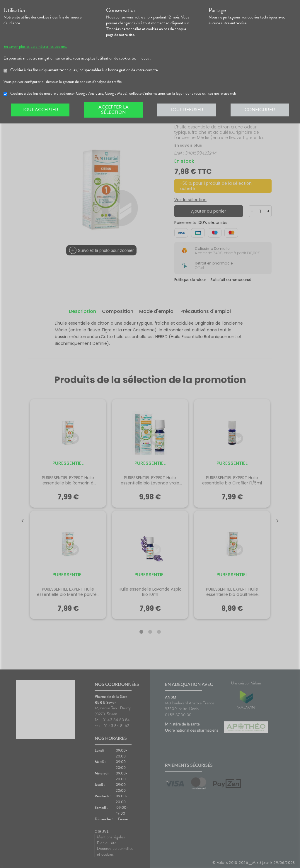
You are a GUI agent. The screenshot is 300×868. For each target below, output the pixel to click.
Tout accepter (40, 110)
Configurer (260, 110)
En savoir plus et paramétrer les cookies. (35, 47)
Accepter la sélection (114, 110)
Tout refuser (187, 110)
